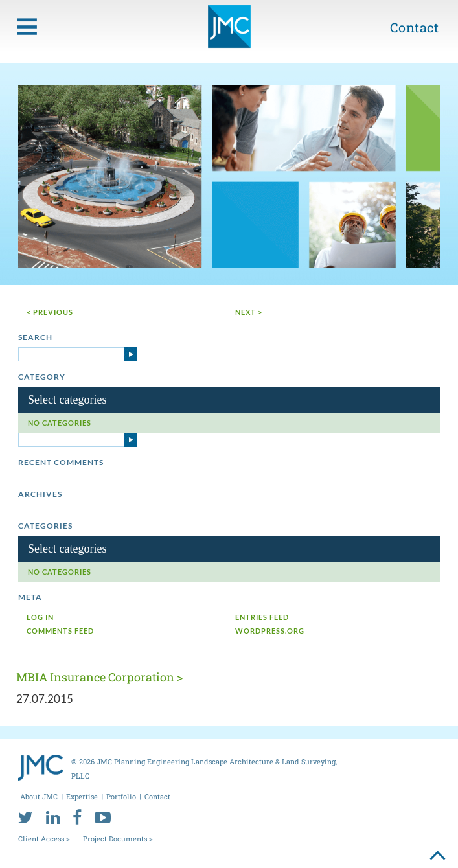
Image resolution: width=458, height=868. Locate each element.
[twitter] (26, 817)
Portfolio (121, 796)
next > (249, 312)
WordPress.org (270, 631)
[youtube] (103, 817)
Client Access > (44, 839)
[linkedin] (53, 817)
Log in (40, 617)
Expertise (82, 796)
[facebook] (77, 817)
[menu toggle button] (27, 27)
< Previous (50, 312)
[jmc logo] (229, 27)
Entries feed (262, 617)
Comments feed (60, 631)
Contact (415, 27)
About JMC (39, 796)
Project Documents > (118, 839)
